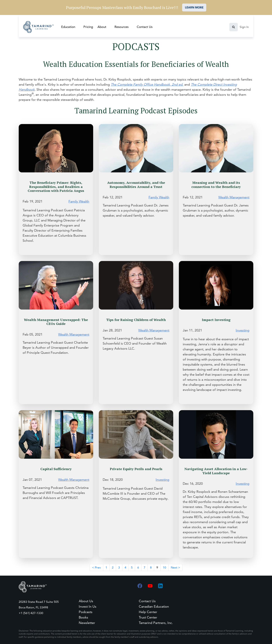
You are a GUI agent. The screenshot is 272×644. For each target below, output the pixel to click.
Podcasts (86, 612)
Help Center (148, 612)
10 (164, 567)
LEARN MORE (194, 7)
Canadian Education (154, 606)
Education (68, 27)
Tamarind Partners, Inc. (156, 623)
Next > (175, 567)
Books (83, 617)
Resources (122, 27)
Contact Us (145, 27)
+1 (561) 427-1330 (31, 613)
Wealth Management (234, 197)
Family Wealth (79, 201)
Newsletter (87, 623)
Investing (243, 330)
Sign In (244, 27)
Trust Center (148, 617)
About (102, 27)
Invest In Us (88, 606)
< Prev (96, 567)
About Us (86, 601)
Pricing (88, 27)
